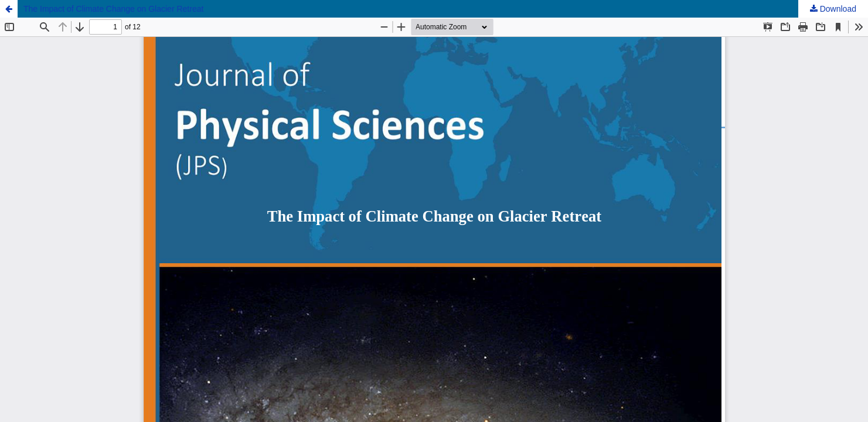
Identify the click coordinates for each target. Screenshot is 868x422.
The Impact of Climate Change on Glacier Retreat (113, 9)
